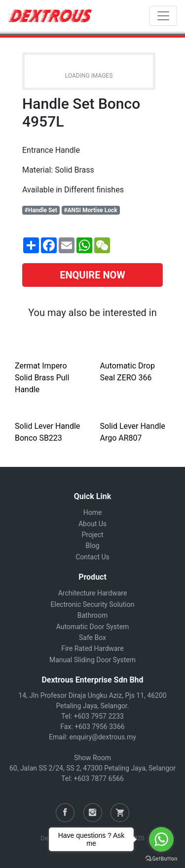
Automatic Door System (93, 627)
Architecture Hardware (93, 593)
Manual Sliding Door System (92, 660)
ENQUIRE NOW (92, 275)
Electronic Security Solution (93, 604)
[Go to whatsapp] (161, 839)
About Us (92, 524)
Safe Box (92, 638)
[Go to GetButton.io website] (161, 858)
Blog (93, 546)
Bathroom (92, 615)
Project (92, 535)
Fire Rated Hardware (92, 648)
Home (93, 512)
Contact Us (92, 557)
